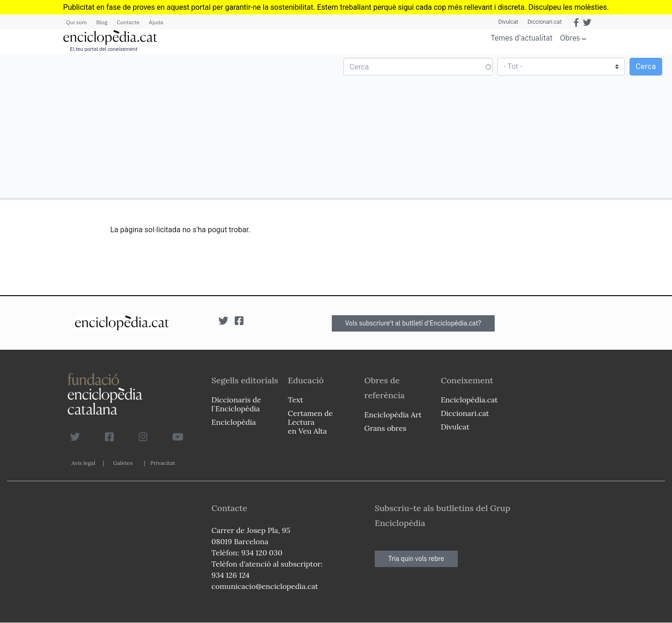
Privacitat (163, 463)
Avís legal (83, 463)
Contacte (128, 22)
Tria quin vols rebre (416, 559)
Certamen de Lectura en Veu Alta (310, 422)
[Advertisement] (169, 125)
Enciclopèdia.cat (469, 400)
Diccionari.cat (544, 22)
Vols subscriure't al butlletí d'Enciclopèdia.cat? (413, 323)
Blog (102, 22)
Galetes (123, 463)
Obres (570, 38)
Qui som (77, 22)
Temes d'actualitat (522, 38)
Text (296, 400)
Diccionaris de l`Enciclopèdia (236, 404)
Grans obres (385, 428)
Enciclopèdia (234, 422)
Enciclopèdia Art (393, 415)
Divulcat (508, 22)
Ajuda (156, 22)
